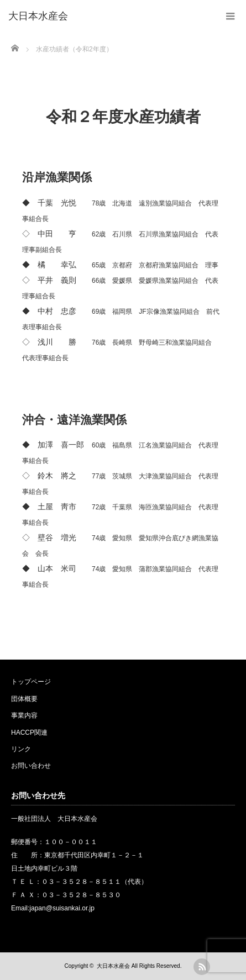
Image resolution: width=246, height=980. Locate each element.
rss (202, 967)
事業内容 (24, 715)
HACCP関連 (29, 733)
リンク (21, 749)
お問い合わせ (31, 766)
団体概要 (24, 699)
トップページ (31, 682)
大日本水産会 (113, 966)
